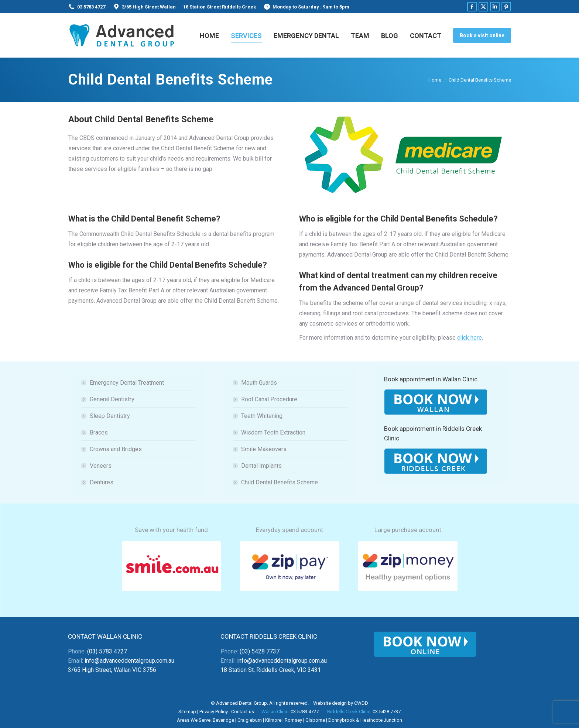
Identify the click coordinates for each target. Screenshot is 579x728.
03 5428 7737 (387, 712)
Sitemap (187, 712)
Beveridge (223, 720)
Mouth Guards (259, 383)
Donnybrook (342, 720)
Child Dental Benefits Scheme (280, 482)
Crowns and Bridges (116, 449)
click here (470, 338)
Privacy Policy (214, 712)
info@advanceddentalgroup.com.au (129, 661)
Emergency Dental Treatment (127, 383)
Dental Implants (261, 466)
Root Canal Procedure (269, 399)
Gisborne (315, 720)
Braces (99, 432)
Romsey (293, 720)
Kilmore (273, 720)
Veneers (101, 466)
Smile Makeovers (264, 449)
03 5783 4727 (91, 7)
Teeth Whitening (262, 416)
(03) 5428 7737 (260, 651)
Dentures (102, 482)
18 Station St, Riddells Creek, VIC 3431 (271, 670)
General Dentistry (112, 399)
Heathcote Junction (381, 720)
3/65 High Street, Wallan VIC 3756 (112, 670)
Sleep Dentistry (110, 416)
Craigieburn (250, 720)
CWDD (361, 703)
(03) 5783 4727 (107, 651)
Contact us (243, 712)
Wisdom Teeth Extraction (273, 432)
